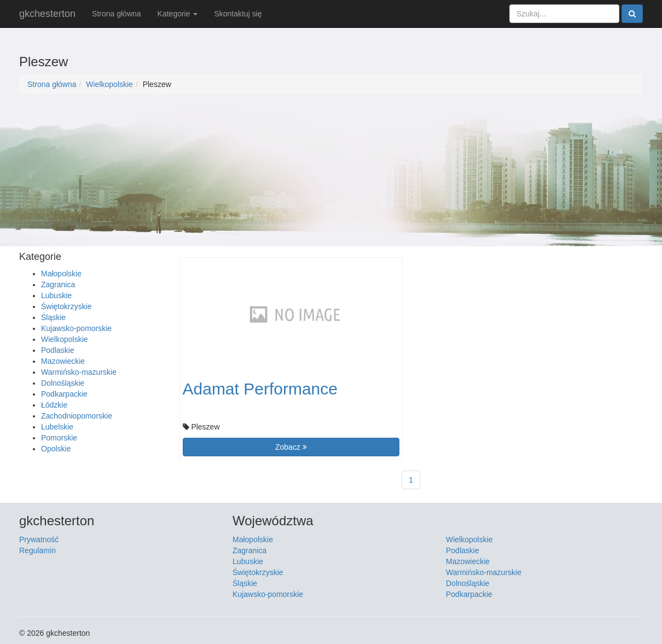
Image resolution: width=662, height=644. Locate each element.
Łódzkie (54, 405)
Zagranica (58, 285)
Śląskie (53, 317)
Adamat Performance (260, 389)
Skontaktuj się (238, 14)
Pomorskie (59, 438)
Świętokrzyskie (66, 306)
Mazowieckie (63, 361)
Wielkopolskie (109, 84)
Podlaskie (58, 350)
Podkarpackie (64, 394)
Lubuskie (56, 295)
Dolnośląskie (63, 383)
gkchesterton (47, 14)
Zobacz (291, 447)
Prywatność (39, 539)
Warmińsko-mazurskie (79, 372)
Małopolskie (61, 274)
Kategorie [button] (178, 14)
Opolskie (56, 449)
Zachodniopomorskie (77, 416)
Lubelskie (57, 427)
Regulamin (37, 550)
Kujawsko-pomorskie (76, 328)
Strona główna (117, 14)
